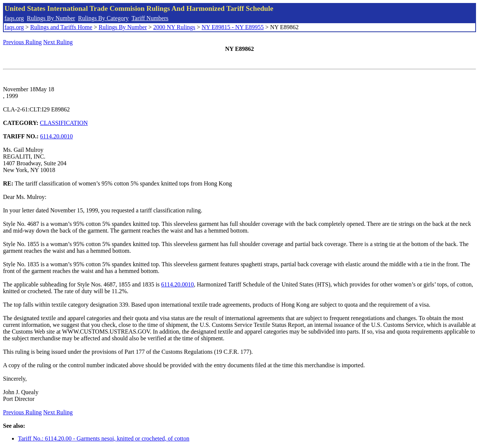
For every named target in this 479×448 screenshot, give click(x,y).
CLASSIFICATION (64, 123)
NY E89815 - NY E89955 (233, 27)
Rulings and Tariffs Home (61, 27)
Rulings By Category (103, 18)
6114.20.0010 (56, 136)
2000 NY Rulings (174, 27)
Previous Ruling (22, 42)
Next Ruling (58, 42)
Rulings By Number (51, 18)
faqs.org (14, 18)
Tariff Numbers (150, 18)
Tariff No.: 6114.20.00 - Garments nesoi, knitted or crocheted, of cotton (104, 438)
